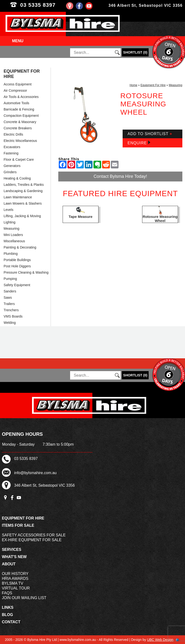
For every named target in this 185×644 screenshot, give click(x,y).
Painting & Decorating (20, 247)
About (9, 564)
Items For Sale (18, 525)
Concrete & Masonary (20, 122)
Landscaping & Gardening (23, 191)
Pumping (10, 279)
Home (133, 85)
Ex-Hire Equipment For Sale (32, 540)
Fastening (11, 153)
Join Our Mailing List (24, 598)
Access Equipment (18, 84)
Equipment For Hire (22, 74)
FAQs (7, 593)
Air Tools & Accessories (21, 97)
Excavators (12, 147)
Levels (8, 210)
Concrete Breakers (18, 128)
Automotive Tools (16, 103)
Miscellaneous (14, 241)
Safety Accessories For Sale (34, 535)
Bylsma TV (13, 583)
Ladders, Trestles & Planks (24, 185)
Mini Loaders (13, 235)
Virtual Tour (16, 588)
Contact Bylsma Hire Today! (120, 176)
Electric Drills (13, 134)
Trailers (9, 304)
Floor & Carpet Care (19, 159)
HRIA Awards (15, 578)
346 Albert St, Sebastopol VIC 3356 (145, 5)
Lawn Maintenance (18, 197)
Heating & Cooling (17, 178)
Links (8, 607)
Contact (11, 622)
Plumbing (11, 254)
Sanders (10, 291)
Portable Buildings (17, 260)
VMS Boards (13, 316)
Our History (15, 574)
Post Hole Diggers (17, 266)
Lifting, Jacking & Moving (22, 216)
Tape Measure (81, 217)
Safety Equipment (17, 285)
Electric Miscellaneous (20, 141)
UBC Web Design (160, 640)
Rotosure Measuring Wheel (160, 219)
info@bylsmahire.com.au (35, 473)
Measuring (11, 229)
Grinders (10, 172)
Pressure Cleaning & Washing (26, 272)
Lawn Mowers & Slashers (23, 203)
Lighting (10, 222)
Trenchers (11, 310)
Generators (12, 166)
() (135, 52)
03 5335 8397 (46, 5)
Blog (7, 615)
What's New (14, 557)
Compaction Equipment (21, 116)
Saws (8, 298)
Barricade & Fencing (19, 109)
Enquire (139, 143)
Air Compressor (15, 90)
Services (12, 550)
